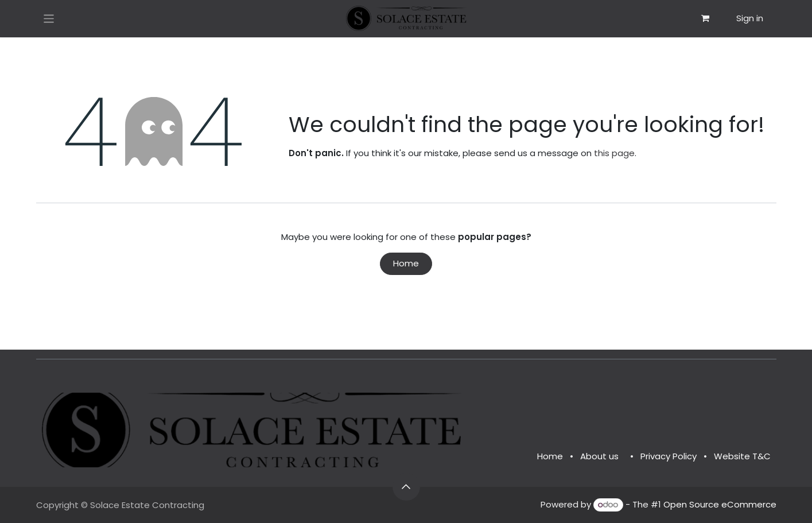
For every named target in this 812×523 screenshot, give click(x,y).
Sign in (750, 18)
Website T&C (742, 456)
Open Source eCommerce (720, 504)
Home (406, 263)
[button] (406, 487)
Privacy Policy (669, 456)
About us (599, 456)
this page (614, 153)
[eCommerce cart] (705, 18)
